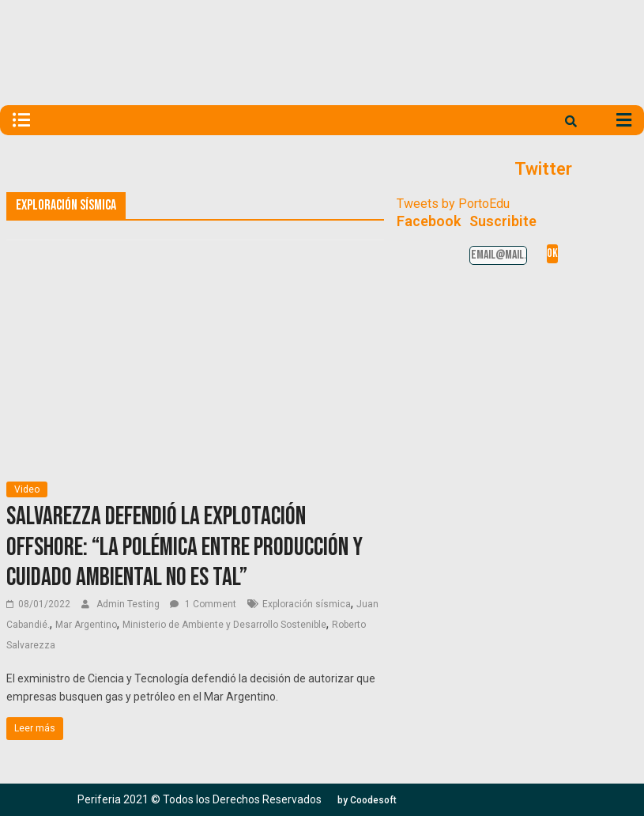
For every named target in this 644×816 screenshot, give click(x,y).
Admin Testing (129, 604)
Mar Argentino (86, 625)
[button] (367, 800)
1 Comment (203, 604)
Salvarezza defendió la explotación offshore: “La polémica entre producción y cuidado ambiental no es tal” (185, 547)
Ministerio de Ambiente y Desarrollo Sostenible (224, 625)
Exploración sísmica (307, 604)
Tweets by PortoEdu (453, 204)
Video (27, 489)
